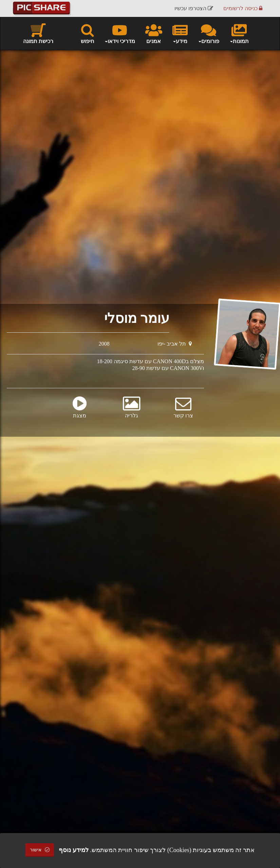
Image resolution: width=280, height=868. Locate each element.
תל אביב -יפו (175, 344)
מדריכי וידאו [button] (120, 33)
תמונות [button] (239, 33)
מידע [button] (180, 33)
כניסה (243, 8)
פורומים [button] (209, 33)
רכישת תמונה (38, 33)
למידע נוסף (74, 850)
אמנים (154, 33)
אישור (40, 850)
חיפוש (87, 33)
